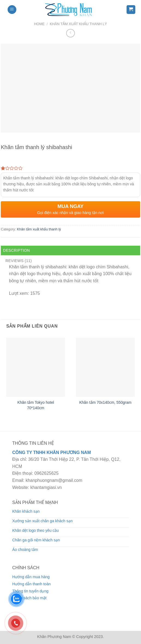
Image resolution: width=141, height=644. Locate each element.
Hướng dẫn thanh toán (31, 584)
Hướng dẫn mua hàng (31, 577)
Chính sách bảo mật (29, 598)
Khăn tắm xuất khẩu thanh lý (78, 24)
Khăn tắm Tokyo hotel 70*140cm (36, 405)
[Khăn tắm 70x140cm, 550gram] (105, 367)
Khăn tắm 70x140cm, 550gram (105, 402)
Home (39, 24)
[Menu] (12, 10)
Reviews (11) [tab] (19, 261)
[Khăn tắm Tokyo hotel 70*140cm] (36, 367)
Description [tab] (16, 250)
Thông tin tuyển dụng (30, 591)
